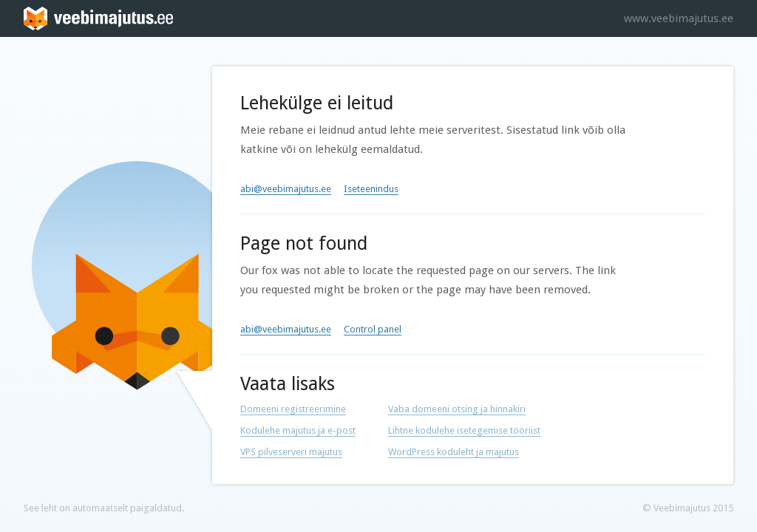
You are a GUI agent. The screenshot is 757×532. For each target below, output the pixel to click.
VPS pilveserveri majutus (291, 452)
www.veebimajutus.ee (679, 18)
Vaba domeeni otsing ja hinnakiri (457, 409)
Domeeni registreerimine (293, 409)
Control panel (373, 329)
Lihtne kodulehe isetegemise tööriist (464, 430)
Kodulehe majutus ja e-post (298, 430)
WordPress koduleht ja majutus (454, 452)
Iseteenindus (371, 189)
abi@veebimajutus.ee (286, 189)
